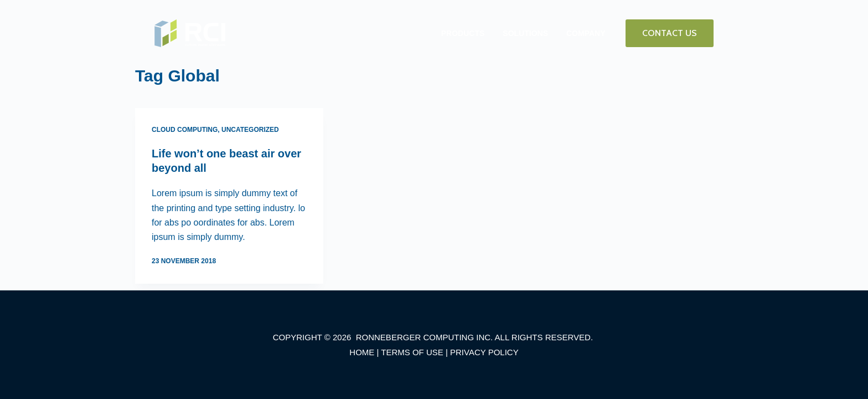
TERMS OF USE (412, 352)
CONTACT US (670, 33)
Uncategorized (250, 130)
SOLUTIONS (525, 33)
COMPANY (586, 33)
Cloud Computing (185, 130)
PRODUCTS (463, 33)
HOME (362, 352)
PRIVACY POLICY (484, 352)
